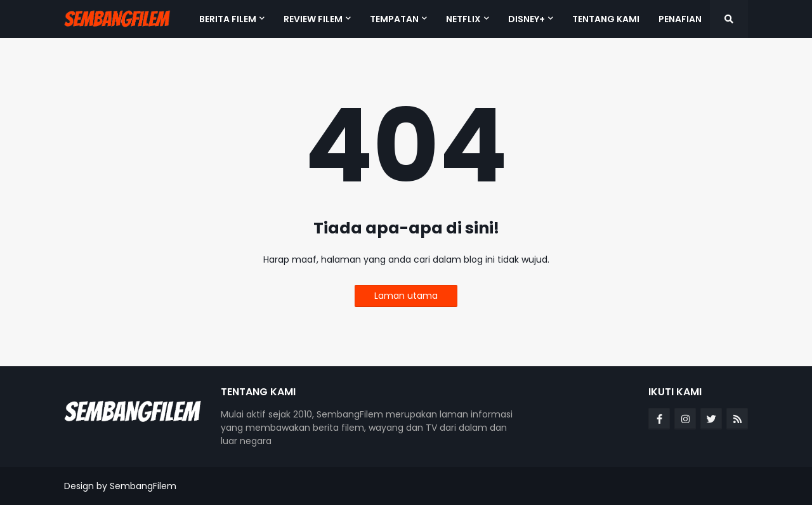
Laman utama (406, 296)
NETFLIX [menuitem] (463, 19)
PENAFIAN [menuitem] (680, 19)
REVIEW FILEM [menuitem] (313, 19)
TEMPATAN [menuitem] (394, 19)
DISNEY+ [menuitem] (527, 19)
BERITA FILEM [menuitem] (228, 19)
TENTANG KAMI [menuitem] (606, 19)
